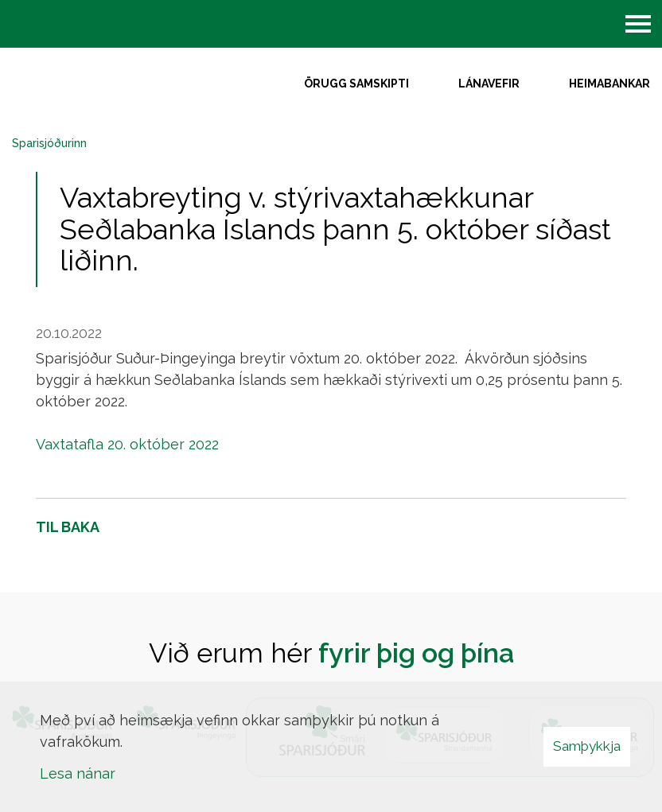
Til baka (68, 527)
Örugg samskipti (356, 84)
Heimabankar (609, 84)
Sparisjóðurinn (49, 143)
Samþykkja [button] (587, 746)
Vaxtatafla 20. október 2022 (127, 444)
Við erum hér (331, 653)
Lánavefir (489, 84)
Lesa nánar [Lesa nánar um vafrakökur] (78, 773)
